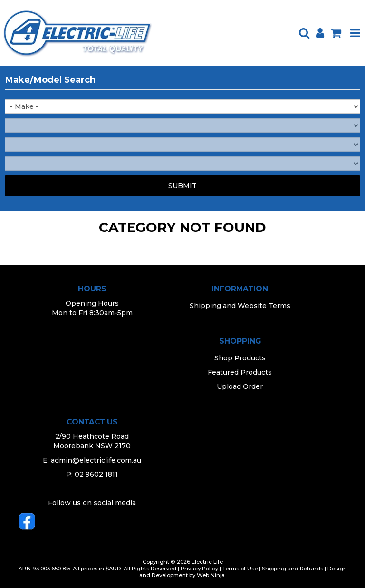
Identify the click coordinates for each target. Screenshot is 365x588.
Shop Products (240, 358)
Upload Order (240, 386)
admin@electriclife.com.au (96, 460)
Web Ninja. (211, 575)
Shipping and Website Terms (240, 306)
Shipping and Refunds (293, 569)
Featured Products (240, 372)
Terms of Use (240, 569)
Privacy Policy (199, 569)
